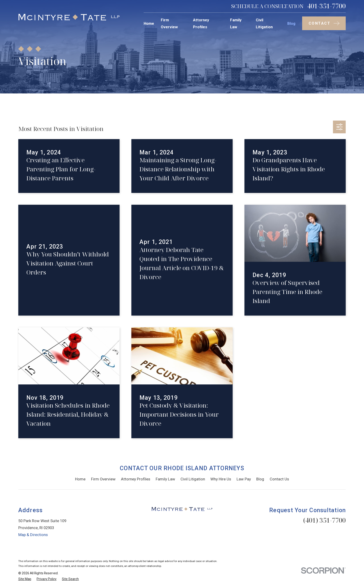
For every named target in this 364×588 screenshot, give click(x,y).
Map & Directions (33, 535)
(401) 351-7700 (324, 520)
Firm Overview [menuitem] (169, 23)
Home (80, 479)
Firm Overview (103, 479)
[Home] (69, 17)
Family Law (165, 479)
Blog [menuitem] (291, 23)
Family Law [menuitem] (236, 23)
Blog (260, 479)
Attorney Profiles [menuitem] (201, 23)
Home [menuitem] (149, 23)
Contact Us (279, 479)
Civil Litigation (193, 479)
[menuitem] (25, 579)
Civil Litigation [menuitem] (264, 23)
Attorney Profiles (136, 479)
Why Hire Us (221, 479)
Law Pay (244, 479)
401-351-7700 (326, 6)
